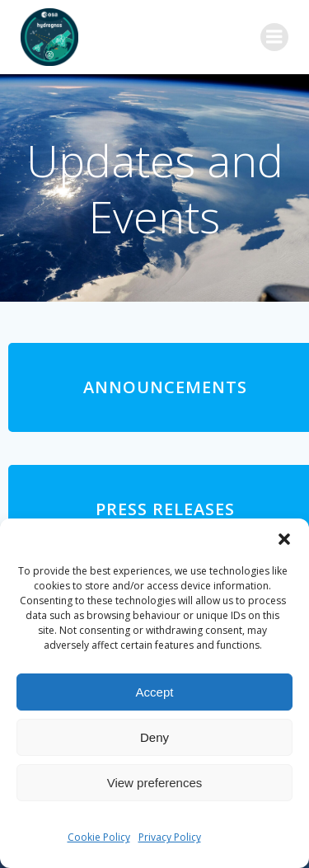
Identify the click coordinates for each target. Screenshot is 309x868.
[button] (284, 539)
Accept (155, 692)
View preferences (155, 783)
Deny (154, 737)
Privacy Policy (170, 837)
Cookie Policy (99, 837)
